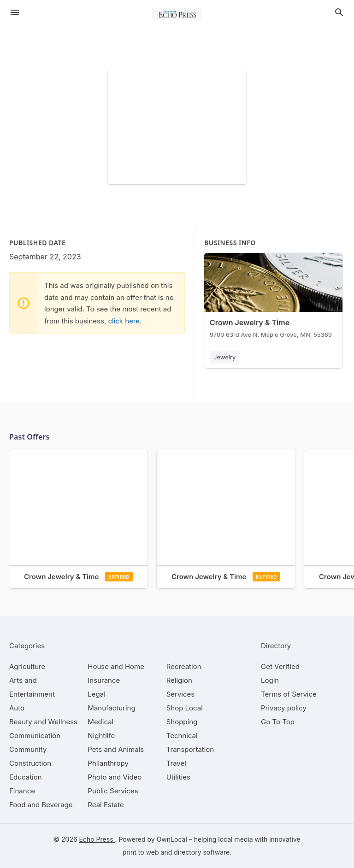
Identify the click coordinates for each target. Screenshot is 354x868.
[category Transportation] (190, 749)
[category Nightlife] (101, 736)
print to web (141, 852)
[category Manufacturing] (111, 708)
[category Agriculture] (27, 666)
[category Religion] (179, 680)
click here (124, 321)
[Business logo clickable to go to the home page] (177, 14)
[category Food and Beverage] (41, 805)
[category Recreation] (184, 666)
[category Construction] (30, 763)
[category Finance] (22, 791)
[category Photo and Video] (115, 777)
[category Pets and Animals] (116, 749)
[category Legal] (96, 694)
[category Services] (181, 694)
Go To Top (278, 722)
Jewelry (224, 357)
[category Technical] (182, 736)
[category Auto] (17, 708)
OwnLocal (172, 839)
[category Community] (28, 749)
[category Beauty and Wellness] (43, 722)
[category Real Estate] (106, 805)
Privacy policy (284, 708)
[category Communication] (35, 736)
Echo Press (97, 839)
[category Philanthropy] (108, 763)
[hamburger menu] (15, 12)
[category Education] (26, 777)
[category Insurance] (104, 680)
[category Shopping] (182, 722)
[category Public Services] (113, 791)
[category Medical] (100, 722)
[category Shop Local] (185, 708)
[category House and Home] (116, 666)
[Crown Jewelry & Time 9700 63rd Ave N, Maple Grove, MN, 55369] (273, 298)
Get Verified (280, 666)
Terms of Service (289, 694)
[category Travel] (176, 763)
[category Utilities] (178, 777)
